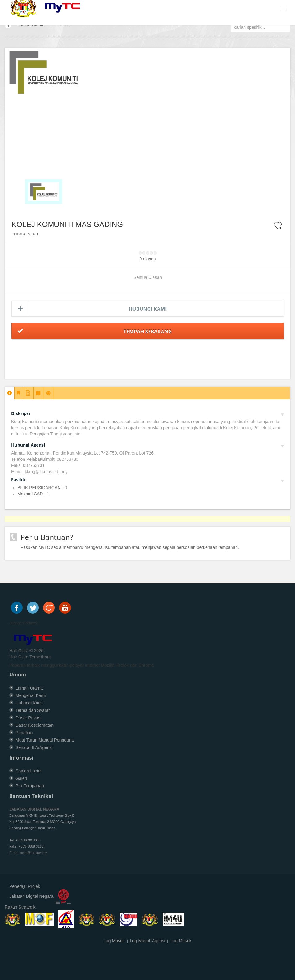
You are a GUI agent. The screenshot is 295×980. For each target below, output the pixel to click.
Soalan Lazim (29, 771)
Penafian (24, 733)
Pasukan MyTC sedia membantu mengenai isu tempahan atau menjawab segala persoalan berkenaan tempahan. (130, 547)
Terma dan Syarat (33, 710)
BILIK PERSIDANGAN (39, 488)
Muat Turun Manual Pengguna (45, 740)
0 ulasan (148, 259)
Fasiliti (147, 479)
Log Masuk (114, 941)
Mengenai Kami (30, 695)
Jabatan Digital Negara (31, 897)
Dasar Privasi (28, 718)
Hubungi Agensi (147, 445)
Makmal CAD (30, 494)
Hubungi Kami (147, 309)
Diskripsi (147, 413)
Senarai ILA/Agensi (34, 747)
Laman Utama (31, 25)
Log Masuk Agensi (147, 941)
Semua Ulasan (148, 277)
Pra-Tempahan (30, 786)
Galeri (21, 778)
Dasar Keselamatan (35, 725)
